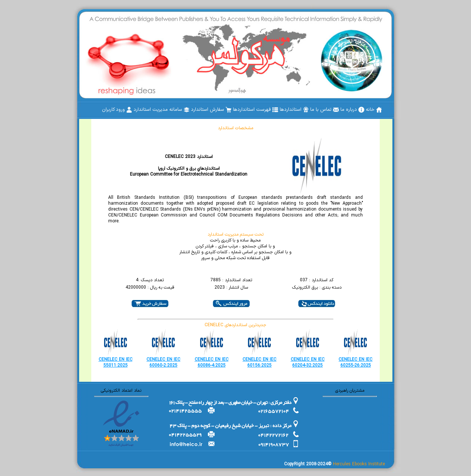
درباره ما (352, 110)
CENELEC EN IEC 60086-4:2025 (212, 363)
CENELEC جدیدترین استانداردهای (235, 325)
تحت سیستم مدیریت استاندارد (235, 235)
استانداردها (294, 110)
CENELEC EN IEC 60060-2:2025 (163, 363)
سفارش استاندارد (211, 110)
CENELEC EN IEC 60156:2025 (259, 363)
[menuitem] (374, 110)
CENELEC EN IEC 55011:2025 (116, 363)
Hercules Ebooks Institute (359, 464)
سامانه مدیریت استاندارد (162, 110)
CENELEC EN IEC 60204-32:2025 (308, 363)
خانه (374, 110)
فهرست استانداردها (256, 110)
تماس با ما (325, 110)
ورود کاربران (117, 110)
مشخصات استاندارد (235, 128)
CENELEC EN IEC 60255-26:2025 (355, 363)
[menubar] (242, 110)
